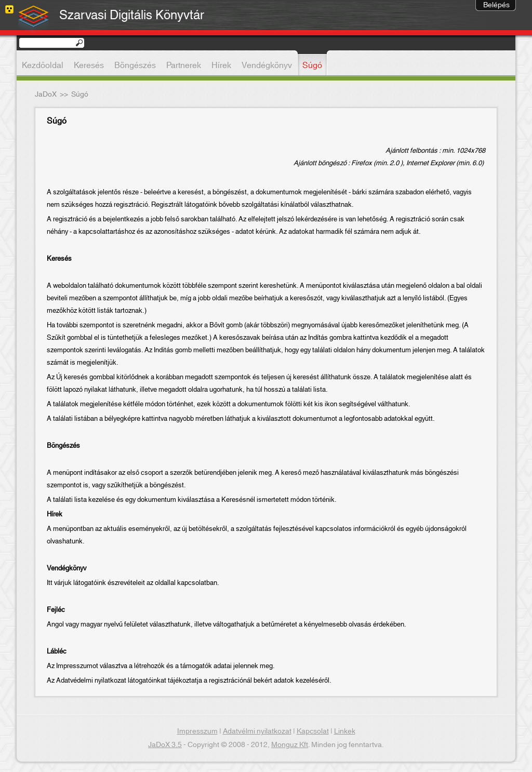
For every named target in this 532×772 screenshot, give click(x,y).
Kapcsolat (313, 731)
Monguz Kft (290, 745)
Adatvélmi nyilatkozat (257, 731)
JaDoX (46, 95)
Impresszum (197, 731)
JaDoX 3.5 (165, 745)
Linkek (345, 731)
